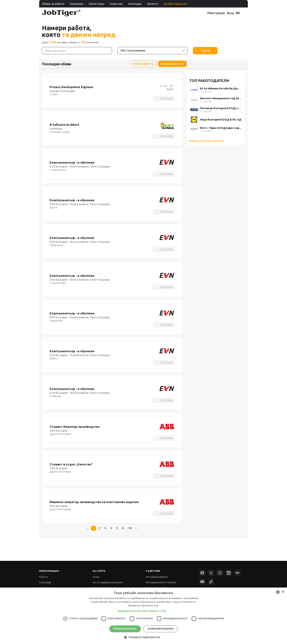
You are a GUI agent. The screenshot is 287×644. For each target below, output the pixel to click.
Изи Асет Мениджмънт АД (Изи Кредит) (221, 98)
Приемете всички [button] (125, 629)
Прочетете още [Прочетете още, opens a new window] (150, 606)
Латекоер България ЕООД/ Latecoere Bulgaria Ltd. (221, 108)
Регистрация (216, 13)
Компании (76, 4)
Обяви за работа (53, 4)
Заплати (152, 4)
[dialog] (143, 616)
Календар (135, 4)
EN (238, 13)
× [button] (283, 592)
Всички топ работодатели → (208, 141)
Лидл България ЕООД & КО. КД (221, 120)
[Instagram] (220, 573)
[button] (144, 611)
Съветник (116, 4)
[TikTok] (211, 582)
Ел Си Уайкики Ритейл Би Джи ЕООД (221, 88)
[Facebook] (202, 573)
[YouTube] (202, 582)
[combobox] (278, 592)
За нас (96, 577)
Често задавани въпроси (108, 582)
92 (130, 528)
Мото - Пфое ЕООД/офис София (221, 128)
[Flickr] (237, 573)
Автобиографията (157, 577)
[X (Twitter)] (211, 573)
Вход (231, 13)
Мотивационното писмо (161, 582)
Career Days (96, 4)
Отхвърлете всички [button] (161, 629)
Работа (43, 577)
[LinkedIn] (229, 573)
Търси (205, 51)
